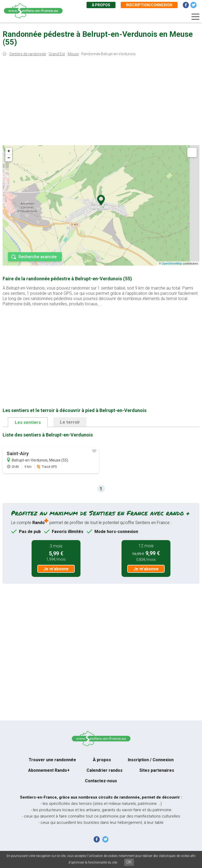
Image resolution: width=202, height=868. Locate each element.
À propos (101, 5)
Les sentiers (28, 422)
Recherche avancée (37, 257)
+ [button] (9, 151)
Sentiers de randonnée (28, 54)
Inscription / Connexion (151, 760)
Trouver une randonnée (52, 760)
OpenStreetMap (172, 263)
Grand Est (57, 54)
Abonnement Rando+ (49, 770)
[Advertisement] (101, 102)
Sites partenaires (157, 770)
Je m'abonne (56, 569)
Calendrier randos (105, 770)
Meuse (73, 54)
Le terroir (70, 422)
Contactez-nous (101, 781)
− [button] (9, 158)
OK (129, 862)
